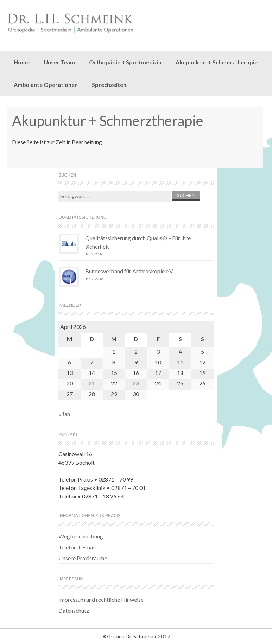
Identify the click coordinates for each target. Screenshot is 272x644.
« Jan (64, 414)
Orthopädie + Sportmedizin (125, 62)
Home (22, 62)
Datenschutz (74, 610)
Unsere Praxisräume (83, 558)
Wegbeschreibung (81, 536)
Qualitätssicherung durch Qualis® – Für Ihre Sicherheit (138, 242)
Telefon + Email (77, 547)
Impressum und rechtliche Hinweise (101, 600)
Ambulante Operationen (46, 85)
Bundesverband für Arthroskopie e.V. (129, 271)
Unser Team (59, 62)
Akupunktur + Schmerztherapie (217, 62)
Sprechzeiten (109, 85)
